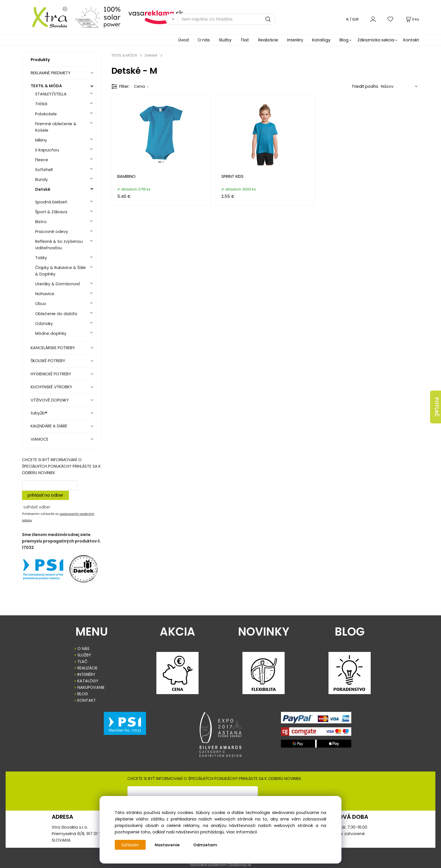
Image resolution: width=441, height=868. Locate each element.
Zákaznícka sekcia (376, 40)
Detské (43, 189)
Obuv (41, 304)
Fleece (42, 160)
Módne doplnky (51, 333)
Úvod (184, 40)
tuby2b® (39, 413)
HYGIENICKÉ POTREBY (51, 374)
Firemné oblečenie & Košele (56, 127)
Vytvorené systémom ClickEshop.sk (220, 865)
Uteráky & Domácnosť (58, 284)
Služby (225, 40)
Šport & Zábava (51, 212)
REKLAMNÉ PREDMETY (51, 73)
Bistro (41, 222)
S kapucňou (47, 150)
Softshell (44, 170)
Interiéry (295, 40)
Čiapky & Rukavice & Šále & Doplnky (60, 271)
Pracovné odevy (52, 232)
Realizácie (268, 40)
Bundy (41, 180)
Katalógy (321, 40)
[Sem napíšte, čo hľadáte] (227, 19)
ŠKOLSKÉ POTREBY (48, 361)
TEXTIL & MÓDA (46, 86)
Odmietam (206, 845)
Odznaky (44, 324)
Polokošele (46, 114)
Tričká (41, 104)
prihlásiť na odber (45, 495)
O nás (204, 40)
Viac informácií (242, 832)
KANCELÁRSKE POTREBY (53, 348)
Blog (344, 40)
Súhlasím (131, 845)
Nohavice (45, 294)
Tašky (41, 258)
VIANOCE (40, 439)
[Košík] (412, 19)
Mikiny (41, 140)
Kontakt (411, 40)
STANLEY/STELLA (51, 94)
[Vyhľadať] (172, 19)
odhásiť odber (37, 507)
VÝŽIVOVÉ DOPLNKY (50, 400)
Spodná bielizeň (51, 202)
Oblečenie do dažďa (56, 314)
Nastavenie (168, 845)
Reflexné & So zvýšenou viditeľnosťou (59, 245)
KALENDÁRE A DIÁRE (49, 426)
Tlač (245, 40)
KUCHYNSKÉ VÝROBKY (51, 387)
